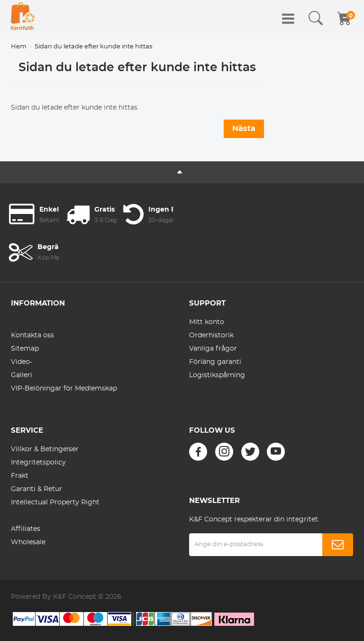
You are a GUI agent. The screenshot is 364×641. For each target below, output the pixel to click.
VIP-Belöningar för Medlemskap (64, 389)
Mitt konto (207, 322)
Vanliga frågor (213, 349)
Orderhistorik (211, 335)
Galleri (22, 375)
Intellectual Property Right (55, 502)
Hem (19, 47)
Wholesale (28, 542)
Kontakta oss (32, 335)
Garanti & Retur (36, 489)
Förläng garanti (215, 362)
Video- (22, 362)
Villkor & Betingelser (45, 449)
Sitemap (25, 349)
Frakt (20, 476)
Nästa (244, 129)
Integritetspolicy (38, 463)
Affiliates (26, 529)
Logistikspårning (217, 375)
